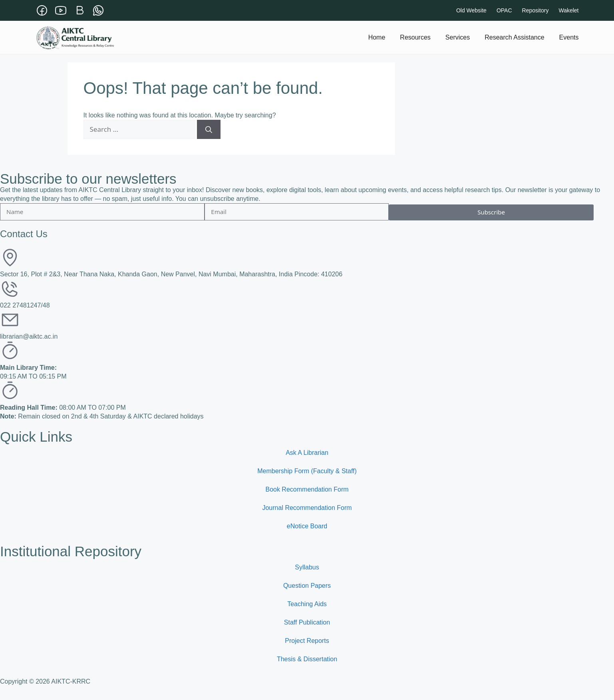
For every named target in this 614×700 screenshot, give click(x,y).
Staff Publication (307, 622)
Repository (536, 10)
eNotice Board (307, 526)
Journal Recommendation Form (307, 508)
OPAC (504, 10)
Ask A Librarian (307, 453)
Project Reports (307, 641)
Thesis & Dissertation (307, 659)
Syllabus (307, 567)
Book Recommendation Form (307, 489)
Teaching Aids (307, 604)
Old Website (471, 10)
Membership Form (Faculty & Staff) (307, 471)
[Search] (209, 129)
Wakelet (568, 10)
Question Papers (307, 586)
